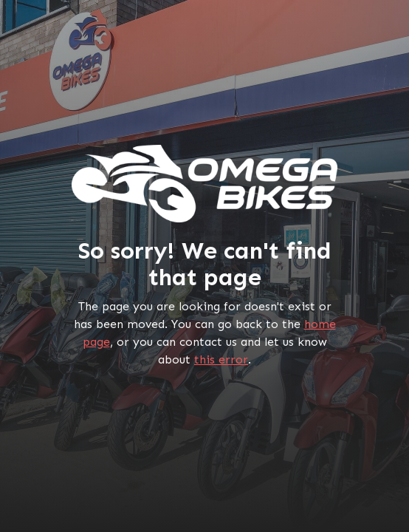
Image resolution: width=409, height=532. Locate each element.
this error (221, 359)
